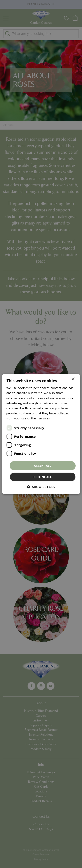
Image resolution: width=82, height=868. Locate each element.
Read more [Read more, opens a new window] (59, 418)
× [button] (73, 379)
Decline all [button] (43, 477)
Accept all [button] (43, 466)
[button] (41, 487)
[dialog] (41, 434)
